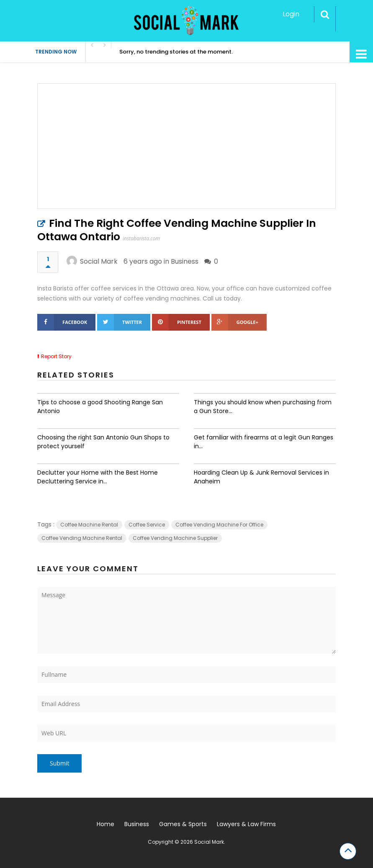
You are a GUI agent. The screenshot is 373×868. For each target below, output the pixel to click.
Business (185, 261)
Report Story (56, 356)
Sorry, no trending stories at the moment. (176, 52)
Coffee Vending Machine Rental (82, 538)
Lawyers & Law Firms (246, 824)
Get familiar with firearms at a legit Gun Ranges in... (264, 442)
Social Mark (99, 261)
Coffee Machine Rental (89, 525)
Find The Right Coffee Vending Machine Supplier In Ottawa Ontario (177, 230)
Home (105, 824)
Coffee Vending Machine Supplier (175, 538)
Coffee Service (147, 525)
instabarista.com (141, 238)
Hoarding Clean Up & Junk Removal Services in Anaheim (261, 477)
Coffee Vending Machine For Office (219, 525)
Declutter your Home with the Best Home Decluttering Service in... (98, 477)
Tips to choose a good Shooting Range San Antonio (100, 407)
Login (291, 14)
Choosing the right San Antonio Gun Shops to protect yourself (103, 442)
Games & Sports (183, 824)
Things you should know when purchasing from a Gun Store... (263, 407)
